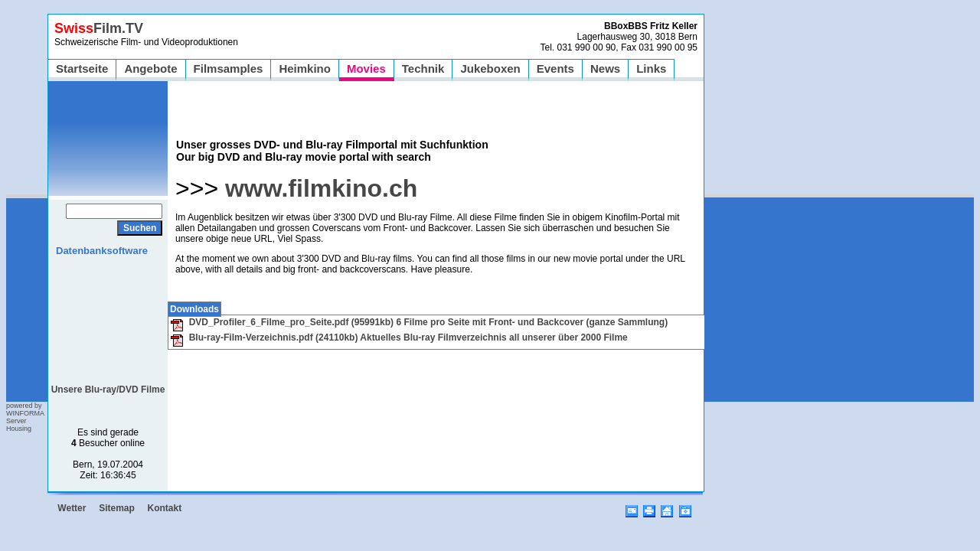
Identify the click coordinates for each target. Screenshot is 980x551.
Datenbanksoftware (102, 251)
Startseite (82, 68)
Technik (423, 68)
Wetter (72, 508)
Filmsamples (229, 68)
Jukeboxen (490, 68)
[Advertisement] (108, 315)
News (605, 68)
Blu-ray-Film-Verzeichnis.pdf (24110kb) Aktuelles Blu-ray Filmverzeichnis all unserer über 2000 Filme (399, 337)
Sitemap (117, 508)
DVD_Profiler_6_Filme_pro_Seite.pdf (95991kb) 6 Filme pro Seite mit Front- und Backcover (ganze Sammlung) (419, 322)
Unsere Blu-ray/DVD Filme (108, 390)
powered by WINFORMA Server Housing (25, 417)
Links (651, 68)
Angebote (150, 68)
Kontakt (165, 508)
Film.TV (99, 28)
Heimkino (305, 68)
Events (555, 68)
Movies (366, 68)
